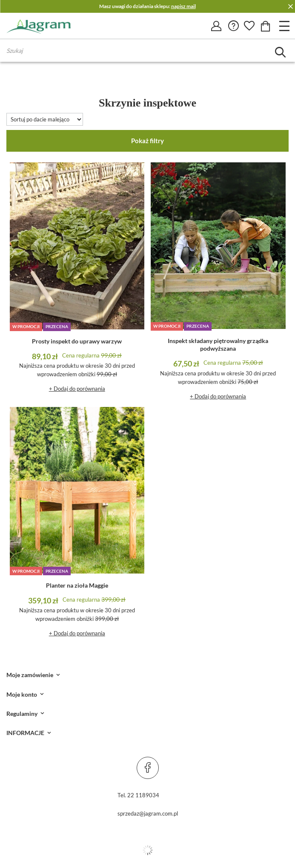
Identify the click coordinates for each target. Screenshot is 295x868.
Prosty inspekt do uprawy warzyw (77, 341)
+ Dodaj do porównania (77, 389)
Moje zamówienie (30, 675)
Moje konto (22, 694)
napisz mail (183, 6)
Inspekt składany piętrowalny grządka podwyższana (218, 345)
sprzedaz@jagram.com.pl (148, 813)
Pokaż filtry (147, 141)
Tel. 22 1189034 (138, 795)
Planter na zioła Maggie (77, 585)
